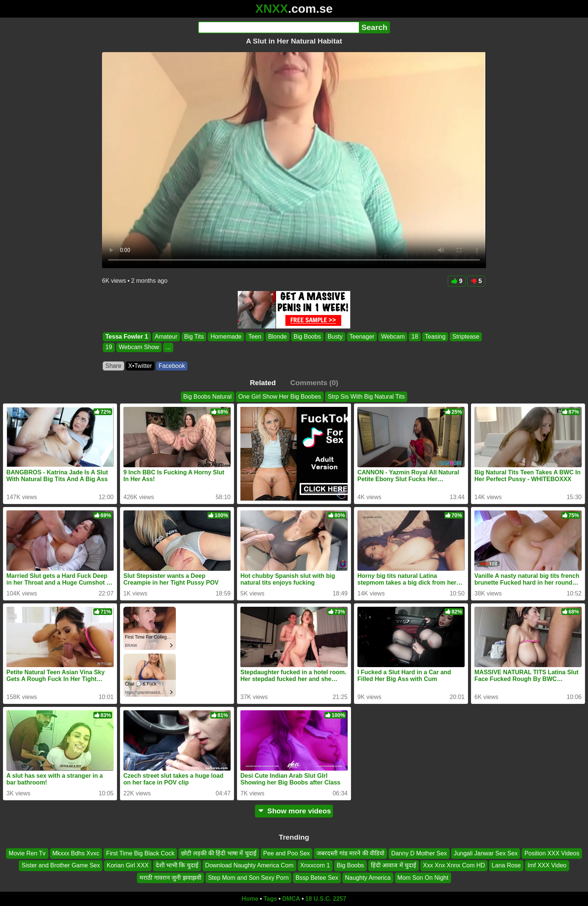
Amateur (166, 337)
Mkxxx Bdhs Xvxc (76, 853)
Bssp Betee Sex (317, 878)
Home (250, 899)
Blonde (277, 337)
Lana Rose (506, 866)
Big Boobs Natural (208, 397)
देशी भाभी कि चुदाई (177, 866)
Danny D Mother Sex (419, 853)
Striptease (466, 337)
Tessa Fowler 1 (127, 337)
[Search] (278, 27)
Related (263, 383)
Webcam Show (139, 347)
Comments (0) (314, 383)
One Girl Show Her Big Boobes (280, 397)
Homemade (226, 337)
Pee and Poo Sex (287, 853)
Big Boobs (307, 337)
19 (109, 347)
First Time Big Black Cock (140, 853)
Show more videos (294, 811)
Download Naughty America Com (249, 866)
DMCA (291, 899)
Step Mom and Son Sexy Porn (248, 878)
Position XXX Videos (552, 853)
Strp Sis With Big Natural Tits (366, 397)
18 (415, 337)
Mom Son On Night (423, 878)
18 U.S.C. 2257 (326, 899)
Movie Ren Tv (27, 853)
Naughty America (368, 878)
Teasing (435, 337)
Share (113, 366)
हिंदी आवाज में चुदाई (394, 866)
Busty (335, 337)
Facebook (172, 366)
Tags (270, 899)
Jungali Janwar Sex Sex (486, 853)
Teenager (362, 337)
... (168, 347)
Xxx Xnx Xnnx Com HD (454, 866)
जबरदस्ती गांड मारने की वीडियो (350, 853)
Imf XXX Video (547, 866)
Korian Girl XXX (127, 866)
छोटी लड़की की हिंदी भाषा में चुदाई (219, 853)
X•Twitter (140, 366)
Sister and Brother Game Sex (61, 866)
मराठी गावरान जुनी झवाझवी (170, 878)
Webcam (393, 337)
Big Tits (194, 337)
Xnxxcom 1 (315, 866)
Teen (255, 337)
